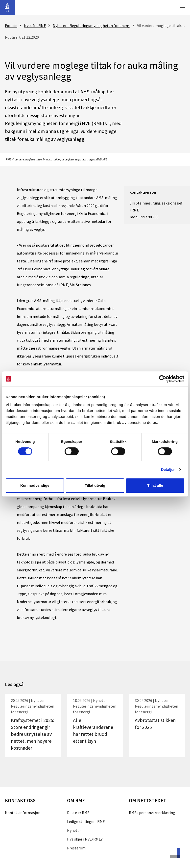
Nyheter (74, 830)
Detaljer (168, 470)
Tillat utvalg (95, 485)
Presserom (76, 848)
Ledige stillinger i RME (86, 821)
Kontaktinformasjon (23, 813)
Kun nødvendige (35, 485)
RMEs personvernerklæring (152, 813)
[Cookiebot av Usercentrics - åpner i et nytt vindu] (163, 379)
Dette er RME (78, 813)
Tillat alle (155, 485)
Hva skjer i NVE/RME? (85, 839)
